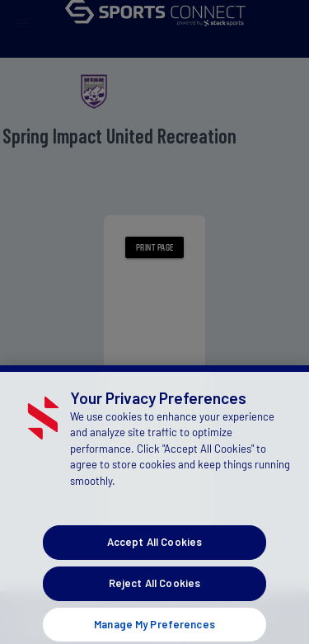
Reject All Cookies (154, 593)
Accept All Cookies (154, 552)
